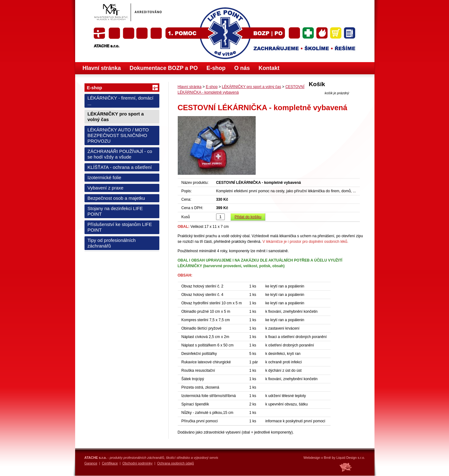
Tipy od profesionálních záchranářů (112, 243)
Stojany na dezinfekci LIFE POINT (115, 211)
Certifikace (110, 463)
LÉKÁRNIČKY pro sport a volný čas (116, 117)
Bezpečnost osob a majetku (116, 198)
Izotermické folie (104, 177)
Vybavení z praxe (106, 188)
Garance (91, 463)
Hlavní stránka (102, 68)
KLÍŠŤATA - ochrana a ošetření (120, 167)
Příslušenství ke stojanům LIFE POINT (120, 227)
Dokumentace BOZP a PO (164, 68)
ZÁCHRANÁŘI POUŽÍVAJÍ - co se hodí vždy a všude (120, 154)
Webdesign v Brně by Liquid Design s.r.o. (334, 458)
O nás (242, 68)
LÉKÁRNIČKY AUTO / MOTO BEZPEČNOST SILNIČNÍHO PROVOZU (118, 135)
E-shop (216, 68)
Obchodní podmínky (138, 463)
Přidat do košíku (248, 217)
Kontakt (269, 68)
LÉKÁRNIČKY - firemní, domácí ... (121, 101)
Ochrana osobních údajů (176, 463)
